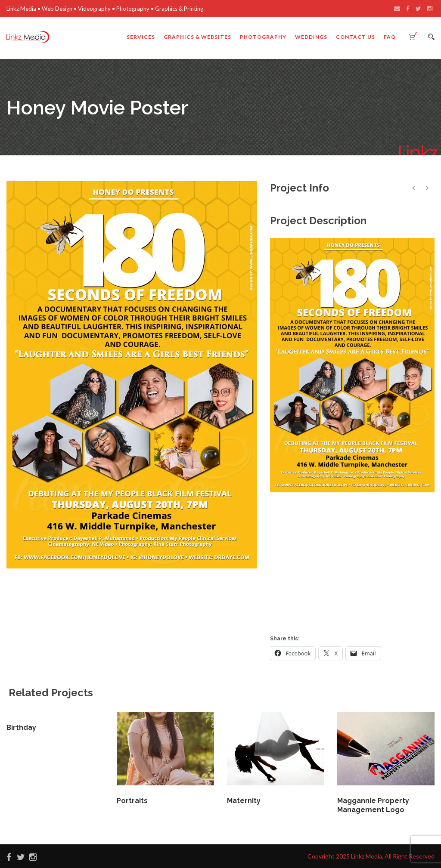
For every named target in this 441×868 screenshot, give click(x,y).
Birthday (21, 727)
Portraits (132, 801)
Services (141, 37)
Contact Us (356, 37)
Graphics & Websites (197, 37)
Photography (263, 37)
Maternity (244, 801)
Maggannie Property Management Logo (373, 805)
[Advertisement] (356, 561)
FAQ (390, 37)
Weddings (311, 37)
